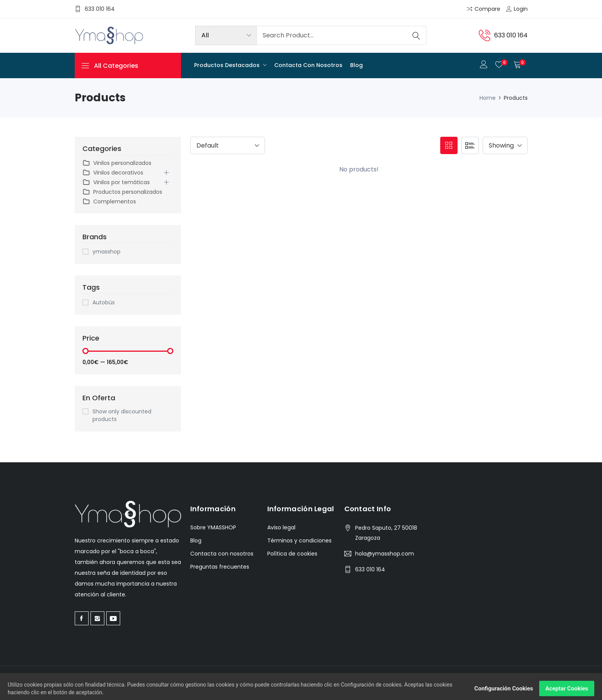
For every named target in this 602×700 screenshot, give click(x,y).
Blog (356, 65)
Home (488, 98)
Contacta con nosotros (308, 65)
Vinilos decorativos (113, 173)
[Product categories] (226, 35)
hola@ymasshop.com (385, 554)
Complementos (109, 202)
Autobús (104, 302)
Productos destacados (228, 65)
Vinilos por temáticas (116, 182)
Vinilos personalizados (117, 163)
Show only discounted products (122, 415)
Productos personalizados (122, 192)
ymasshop (106, 252)
